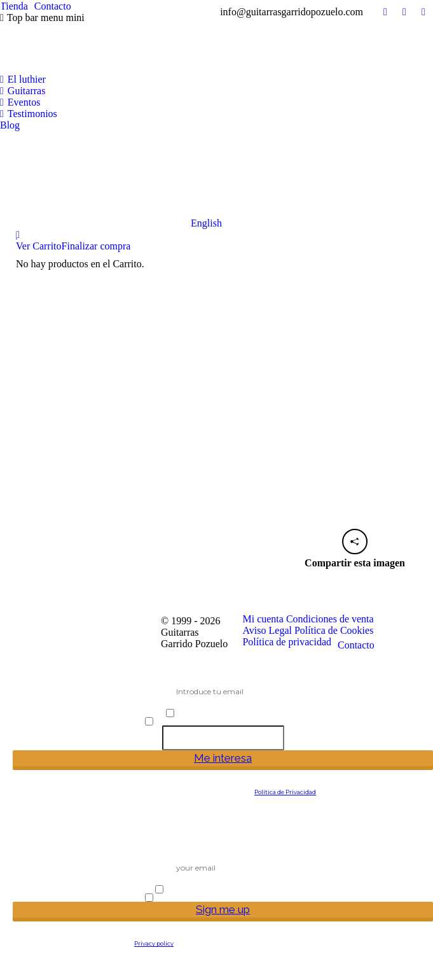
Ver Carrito (39, 246)
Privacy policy (154, 943)
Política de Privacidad (285, 792)
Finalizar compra (96, 246)
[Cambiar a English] (111, 180)
